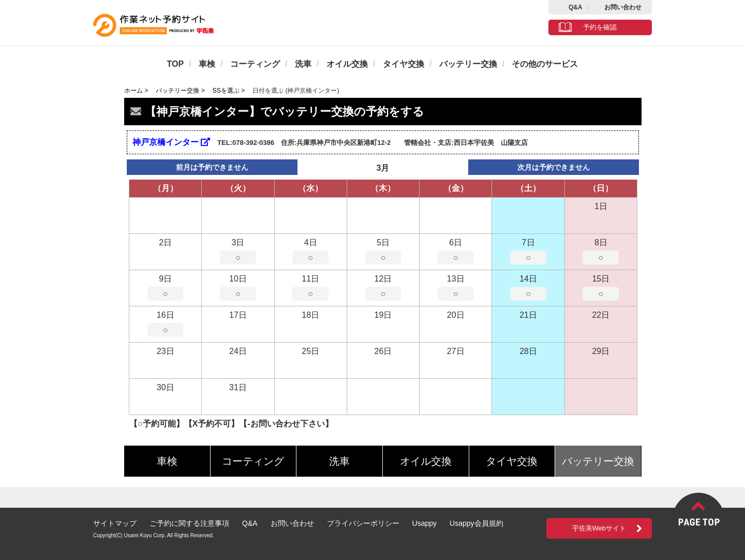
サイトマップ (115, 523)
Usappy (424, 523)
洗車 (303, 64)
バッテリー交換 (468, 64)
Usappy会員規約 (476, 523)
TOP (176, 64)
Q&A (576, 7)
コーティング (255, 64)
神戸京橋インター (171, 142)
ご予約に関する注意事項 (189, 523)
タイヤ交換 (404, 64)
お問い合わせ (623, 7)
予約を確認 (600, 27)
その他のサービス (545, 64)
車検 (207, 64)
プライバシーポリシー (363, 523)
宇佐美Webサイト (599, 528)
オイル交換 (347, 64)
